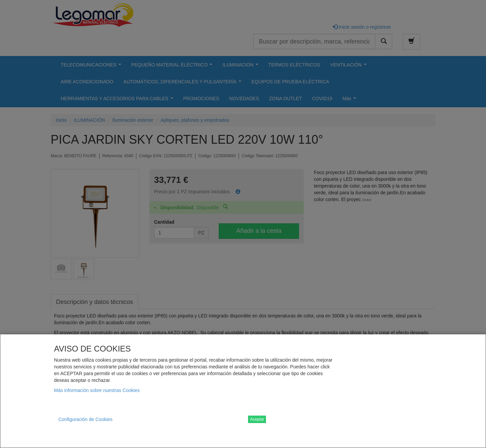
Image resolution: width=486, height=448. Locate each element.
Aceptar (257, 419)
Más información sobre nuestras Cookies (97, 390)
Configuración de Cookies (85, 419)
